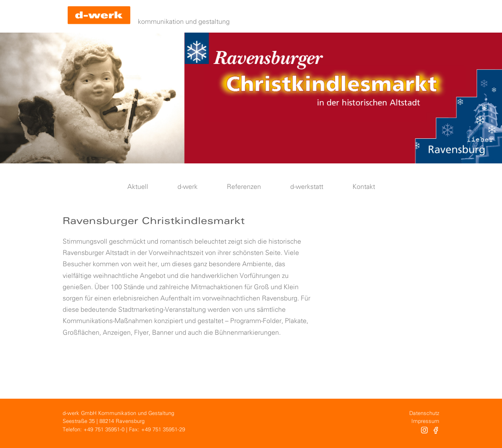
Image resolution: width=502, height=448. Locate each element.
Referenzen (244, 187)
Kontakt (364, 187)
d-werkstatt (307, 187)
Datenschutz (424, 414)
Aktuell (138, 187)
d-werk (188, 187)
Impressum (425, 421)
